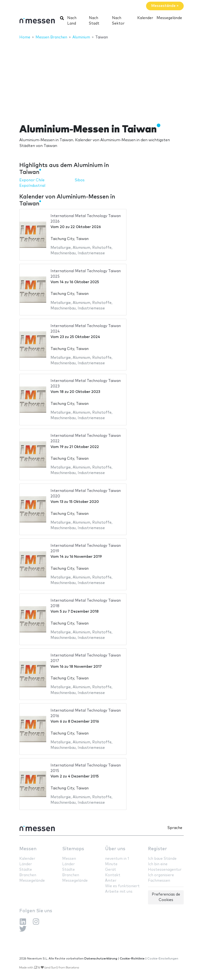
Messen (28, 849)
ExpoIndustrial (32, 186)
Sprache (175, 828)
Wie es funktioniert (122, 886)
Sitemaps (73, 849)
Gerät (111, 870)
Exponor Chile (32, 180)
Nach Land (72, 21)
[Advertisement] (101, 78)
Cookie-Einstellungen (163, 959)
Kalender (145, 18)
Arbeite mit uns (119, 892)
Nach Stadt (94, 21)
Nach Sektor (118, 21)
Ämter (111, 881)
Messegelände (169, 18)
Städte (26, 870)
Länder (26, 864)
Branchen (28, 875)
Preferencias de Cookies (166, 897)
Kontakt (113, 875)
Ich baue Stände (162, 859)
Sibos (80, 180)
